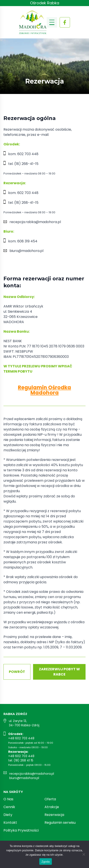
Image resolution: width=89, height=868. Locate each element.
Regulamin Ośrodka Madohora (44, 390)
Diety (8, 815)
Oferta (50, 799)
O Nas (8, 799)
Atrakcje (52, 807)
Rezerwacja (54, 815)
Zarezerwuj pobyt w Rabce (59, 672)
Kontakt (10, 823)
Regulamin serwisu (60, 823)
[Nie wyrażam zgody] (84, 854)
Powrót (17, 672)
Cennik (9, 807)
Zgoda (46, 862)
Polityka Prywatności (21, 830)
